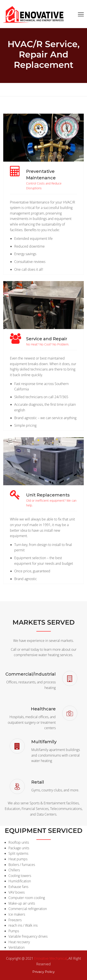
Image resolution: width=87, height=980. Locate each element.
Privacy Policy (43, 972)
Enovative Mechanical (51, 958)
